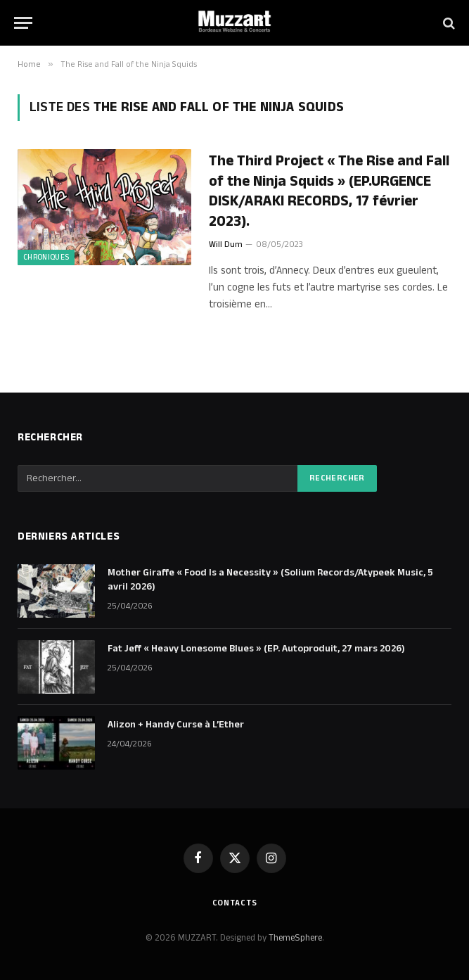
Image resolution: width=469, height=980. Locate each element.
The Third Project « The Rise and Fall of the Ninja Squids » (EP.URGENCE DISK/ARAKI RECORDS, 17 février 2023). (329, 191)
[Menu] (23, 23)
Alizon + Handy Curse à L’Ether (176, 725)
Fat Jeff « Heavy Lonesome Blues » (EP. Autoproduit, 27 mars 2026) (256, 649)
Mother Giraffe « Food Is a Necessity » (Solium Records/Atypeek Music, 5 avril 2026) (270, 580)
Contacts (235, 903)
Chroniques (46, 257)
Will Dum (226, 244)
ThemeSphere (295, 938)
